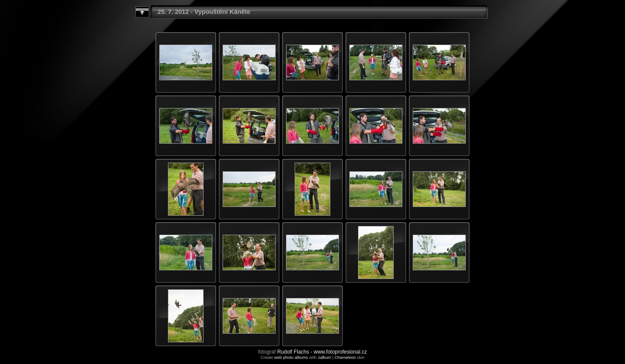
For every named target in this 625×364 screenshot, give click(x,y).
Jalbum (324, 357)
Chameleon (345, 357)
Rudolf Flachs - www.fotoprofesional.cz (322, 352)
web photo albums (291, 357)
